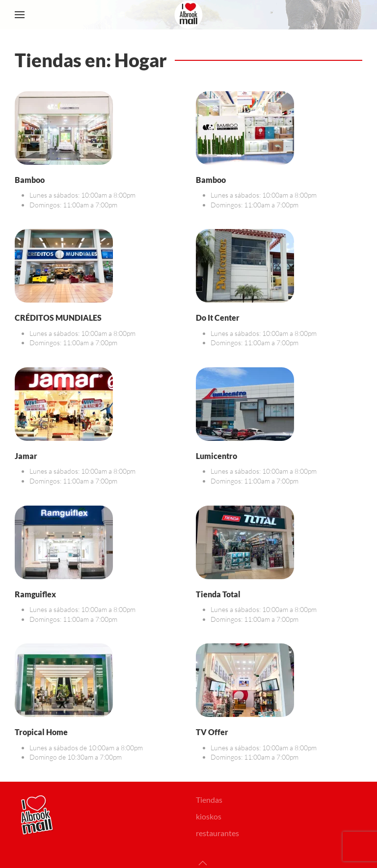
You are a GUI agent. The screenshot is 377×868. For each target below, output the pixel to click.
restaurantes (217, 833)
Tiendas (209, 800)
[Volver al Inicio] (188, 15)
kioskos (209, 816)
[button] (20, 15)
